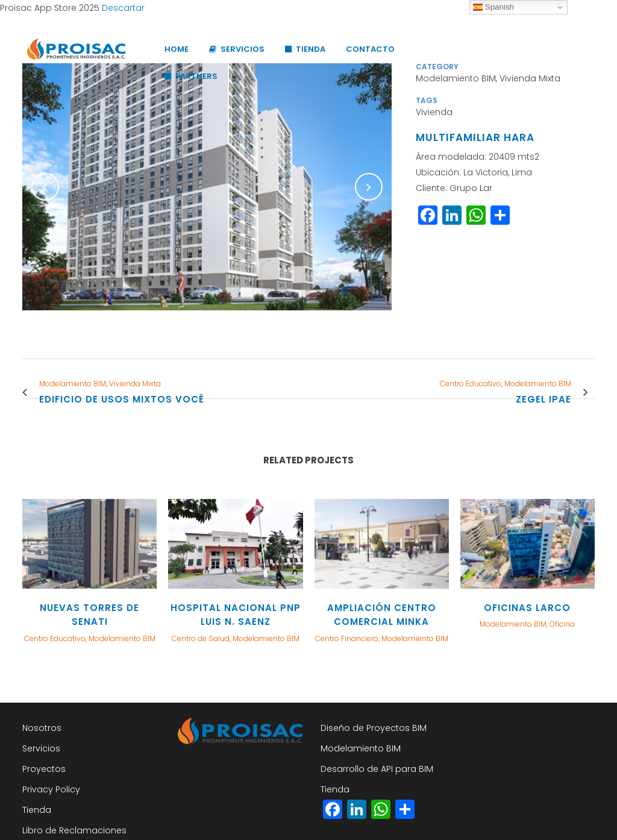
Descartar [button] (123, 8)
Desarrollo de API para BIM (377, 769)
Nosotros (42, 728)
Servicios (41, 748)
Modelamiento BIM (361, 748)
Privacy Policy (51, 789)
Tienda (37, 810)
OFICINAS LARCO (527, 608)
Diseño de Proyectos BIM (374, 728)
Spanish (493, 7)
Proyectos (44, 769)
